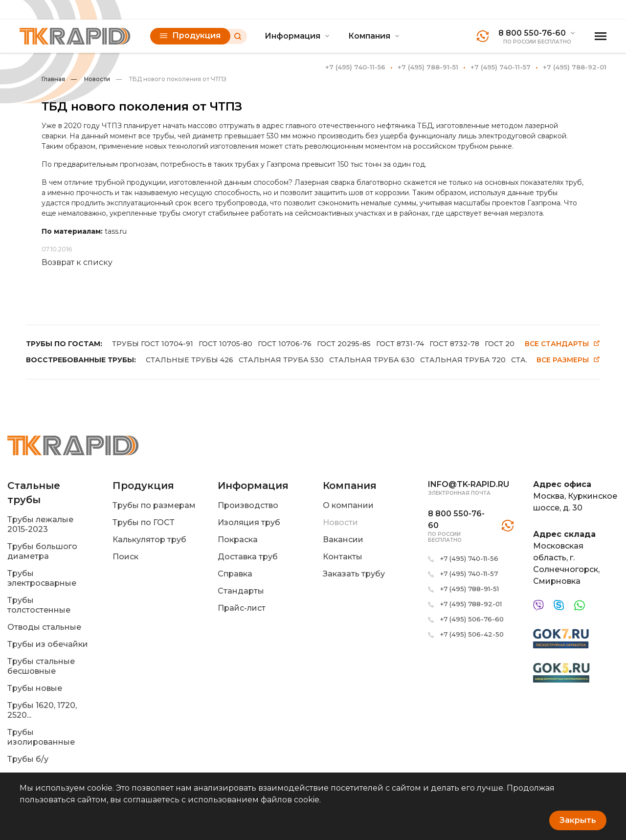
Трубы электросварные (42, 578)
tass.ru (116, 231)
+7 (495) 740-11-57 (501, 67)
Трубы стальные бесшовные (41, 666)
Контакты (343, 557)
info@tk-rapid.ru (469, 484)
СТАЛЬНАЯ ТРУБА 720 (463, 360)
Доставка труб (248, 557)
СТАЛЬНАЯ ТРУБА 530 (281, 360)
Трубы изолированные (41, 737)
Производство (248, 505)
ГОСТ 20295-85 (344, 344)
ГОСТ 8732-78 (454, 344)
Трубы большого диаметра (42, 551)
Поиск (125, 557)
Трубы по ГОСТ (144, 522)
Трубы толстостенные (39, 605)
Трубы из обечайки (48, 644)
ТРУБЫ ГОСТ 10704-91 (153, 344)
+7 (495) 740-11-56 (355, 67)
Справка (235, 574)
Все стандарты (562, 344)
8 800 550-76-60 (532, 33)
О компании (348, 505)
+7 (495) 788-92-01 (575, 67)
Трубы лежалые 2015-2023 (40, 524)
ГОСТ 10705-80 (225, 344)
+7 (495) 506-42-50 (472, 634)
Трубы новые (35, 688)
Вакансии (343, 540)
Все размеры (568, 360)
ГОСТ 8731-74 (400, 344)
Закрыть (578, 820)
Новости (90, 79)
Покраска (238, 540)
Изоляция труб (249, 522)
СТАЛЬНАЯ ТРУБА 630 (372, 360)
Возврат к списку (77, 262)
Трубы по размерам (154, 505)
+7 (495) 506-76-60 (472, 619)
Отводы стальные (44, 627)
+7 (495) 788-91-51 (428, 67)
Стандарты (241, 591)
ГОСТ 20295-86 (512, 344)
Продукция (190, 35)
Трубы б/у (28, 759)
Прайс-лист (242, 608)
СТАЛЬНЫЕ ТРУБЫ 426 (190, 360)
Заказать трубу (354, 574)
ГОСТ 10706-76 (285, 344)
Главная (53, 79)
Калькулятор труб (149, 540)
